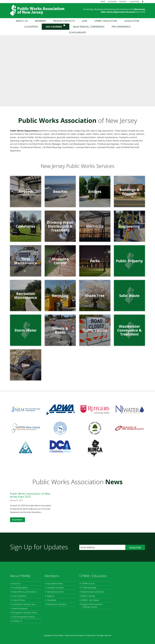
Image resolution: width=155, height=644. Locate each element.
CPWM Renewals (89, 589)
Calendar (112, 1)
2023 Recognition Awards (24, 619)
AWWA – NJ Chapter (91, 602)
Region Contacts (64, 21)
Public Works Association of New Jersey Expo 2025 (30, 497)
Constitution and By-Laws (24, 606)
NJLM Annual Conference (89, 27)
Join (85, 21)
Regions (51, 598)
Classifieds (134, 1)
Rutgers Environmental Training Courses (92, 607)
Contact (123, 1)
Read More (18, 521)
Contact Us (17, 623)
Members (40, 21)
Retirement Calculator (57, 606)
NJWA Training (88, 598)
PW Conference (121, 27)
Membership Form (55, 594)
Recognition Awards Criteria (25, 614)
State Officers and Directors (25, 594)
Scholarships (77, 32)
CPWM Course (88, 585)
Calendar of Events (55, 589)
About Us (22, 21)
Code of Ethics (19, 602)
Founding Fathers (20, 589)
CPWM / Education (106, 21)
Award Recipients (20, 610)
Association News (55, 585)
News (103, 1)
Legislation (132, 21)
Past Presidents (19, 598)
